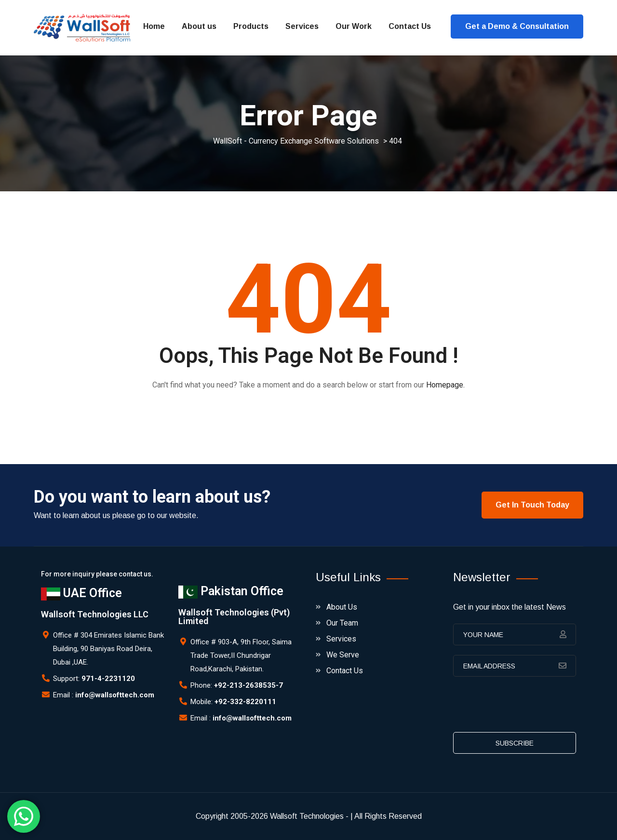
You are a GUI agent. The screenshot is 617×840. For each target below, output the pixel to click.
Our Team (342, 623)
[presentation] (526, 707)
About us (199, 26)
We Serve (343, 655)
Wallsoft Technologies (307, 816)
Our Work (354, 26)
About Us (342, 607)
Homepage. (445, 385)
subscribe (515, 743)
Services (302, 26)
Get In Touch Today (532, 505)
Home (154, 26)
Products (251, 26)
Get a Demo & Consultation (517, 26)
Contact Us (410, 26)
